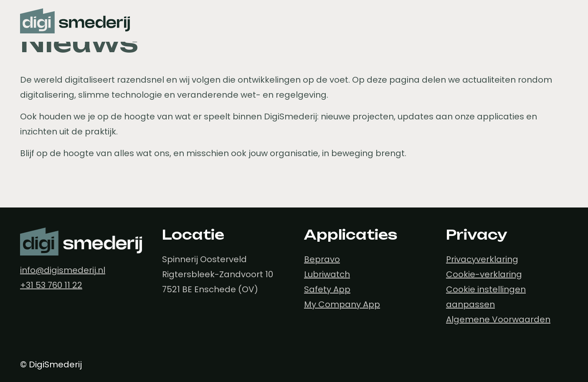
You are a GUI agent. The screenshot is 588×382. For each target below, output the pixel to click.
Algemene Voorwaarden (498, 319)
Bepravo (322, 259)
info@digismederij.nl (63, 270)
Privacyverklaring (482, 259)
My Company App (342, 304)
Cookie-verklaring (484, 274)
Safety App (327, 289)
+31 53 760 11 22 (51, 285)
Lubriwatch (327, 274)
